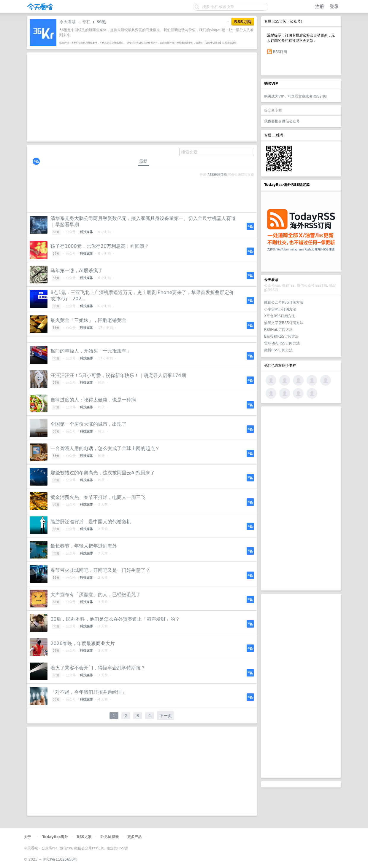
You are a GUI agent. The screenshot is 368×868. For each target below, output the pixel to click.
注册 (320, 7)
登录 (334, 7)
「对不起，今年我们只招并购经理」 (88, 692)
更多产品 (134, 837)
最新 (143, 161)
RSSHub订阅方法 (278, 330)
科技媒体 (86, 232)
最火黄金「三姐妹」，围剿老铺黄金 (88, 320)
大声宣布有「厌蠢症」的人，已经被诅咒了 (96, 595)
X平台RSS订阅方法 (280, 316)
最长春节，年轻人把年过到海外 (84, 546)
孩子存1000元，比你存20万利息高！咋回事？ (100, 246)
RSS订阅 (280, 52)
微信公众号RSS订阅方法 (284, 302)
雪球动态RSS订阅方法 (282, 343)
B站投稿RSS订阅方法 (281, 336)
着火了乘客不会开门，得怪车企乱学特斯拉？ (98, 668)
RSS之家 (84, 837)
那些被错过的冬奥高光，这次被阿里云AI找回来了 (103, 473)
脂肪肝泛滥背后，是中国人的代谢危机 (91, 522)
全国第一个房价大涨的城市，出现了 (88, 424)
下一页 (166, 716)
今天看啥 (68, 22)
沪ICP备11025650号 (60, 859)
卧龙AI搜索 (110, 837)
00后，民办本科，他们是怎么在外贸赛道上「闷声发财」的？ (115, 619)
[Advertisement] (301, 498)
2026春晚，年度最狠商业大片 (83, 643)
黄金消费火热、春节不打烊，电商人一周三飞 (98, 497)
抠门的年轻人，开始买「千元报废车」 (91, 351)
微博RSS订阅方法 (278, 350)
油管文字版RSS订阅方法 (284, 323)
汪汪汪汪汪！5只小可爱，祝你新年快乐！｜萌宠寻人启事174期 (118, 375)
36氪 (101, 22)
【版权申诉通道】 (213, 43)
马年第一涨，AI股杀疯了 (77, 271)
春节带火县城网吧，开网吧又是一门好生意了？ (100, 570)
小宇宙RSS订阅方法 (280, 309)
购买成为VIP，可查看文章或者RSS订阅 (295, 96)
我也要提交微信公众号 (282, 121)
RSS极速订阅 (217, 175)
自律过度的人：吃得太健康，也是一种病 (93, 400)
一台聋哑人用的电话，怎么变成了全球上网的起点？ (105, 448)
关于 (27, 837)
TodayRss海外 (55, 837)
